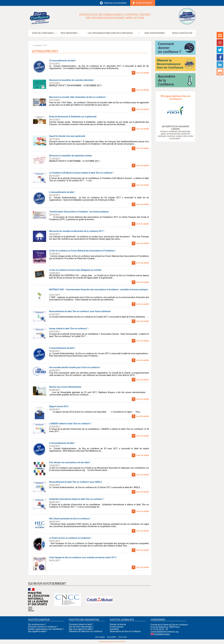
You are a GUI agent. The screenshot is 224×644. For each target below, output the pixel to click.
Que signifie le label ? (38, 631)
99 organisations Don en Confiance (175, 98)
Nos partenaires (155, 33)
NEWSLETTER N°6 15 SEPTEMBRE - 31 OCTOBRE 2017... (75, 161)
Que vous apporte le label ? (81, 629)
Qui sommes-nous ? (37, 624)
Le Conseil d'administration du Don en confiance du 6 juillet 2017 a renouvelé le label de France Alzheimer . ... (99, 317)
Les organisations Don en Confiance (110, 33)
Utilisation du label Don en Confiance (86, 631)
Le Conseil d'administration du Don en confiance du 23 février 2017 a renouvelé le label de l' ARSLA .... (96, 487)
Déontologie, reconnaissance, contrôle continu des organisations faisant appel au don (115, 16)
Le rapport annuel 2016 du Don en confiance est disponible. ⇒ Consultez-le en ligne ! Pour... (95, 412)
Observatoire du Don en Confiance (125, 631)
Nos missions (69, 33)
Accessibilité (111, 637)
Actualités (38, 45)
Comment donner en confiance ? (43, 627)
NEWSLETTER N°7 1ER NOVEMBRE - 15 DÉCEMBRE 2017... (76, 86)
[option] (175, 111)
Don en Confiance (43, 33)
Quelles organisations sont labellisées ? (46, 629)
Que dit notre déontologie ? (81, 627)
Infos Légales (100, 637)
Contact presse (117, 627)
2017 (45, 45)
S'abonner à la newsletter (115, 3)
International (162, 634)
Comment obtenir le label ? (81, 624)
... (51, 563)
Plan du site (122, 637)
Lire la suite (140, 73)
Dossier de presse (118, 624)
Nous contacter (182, 33)
